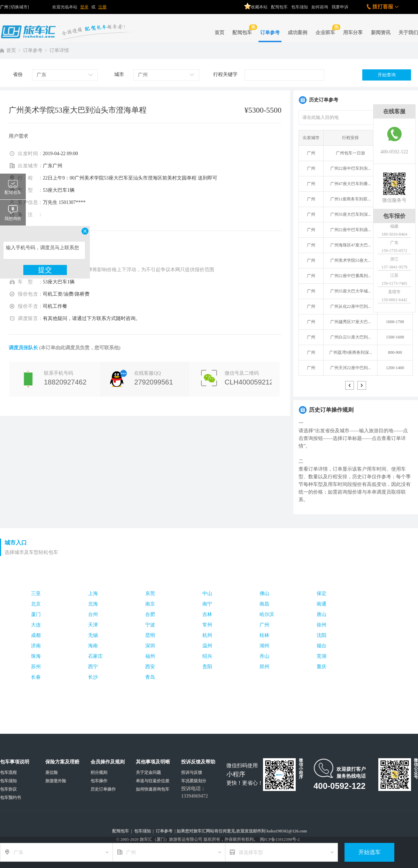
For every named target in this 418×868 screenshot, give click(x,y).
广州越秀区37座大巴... (351, 322)
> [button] (362, 385)
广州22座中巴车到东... (351, 168)
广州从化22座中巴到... (351, 306)
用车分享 (353, 33)
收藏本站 (256, 5)
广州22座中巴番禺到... (351, 276)
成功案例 (297, 33)
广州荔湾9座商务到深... (351, 352)
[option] (356, 256)
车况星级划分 (194, 781)
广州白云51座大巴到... (351, 337)
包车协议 (8, 789)
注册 (102, 7)
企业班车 (326, 30)
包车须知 (300, 7)
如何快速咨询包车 (153, 789)
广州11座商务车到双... (351, 199)
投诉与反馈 (192, 772)
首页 (219, 33)
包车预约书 (10, 798)
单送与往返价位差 (153, 781)
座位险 (52, 772)
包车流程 (8, 772)
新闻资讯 (381, 33)
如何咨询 (320, 7)
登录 (84, 7)
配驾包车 (279, 7)
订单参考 (270, 33)
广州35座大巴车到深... (351, 214)
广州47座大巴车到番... (351, 184)
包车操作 (99, 781)
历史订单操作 (103, 789)
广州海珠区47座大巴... (351, 245)
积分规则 (99, 772)
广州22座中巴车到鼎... (351, 230)
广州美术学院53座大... (351, 260)
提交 (45, 270)
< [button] (350, 385)
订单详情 (59, 50)
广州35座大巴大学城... (351, 291)
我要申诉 (340, 7)
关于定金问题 (148, 772)
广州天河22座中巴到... (351, 368)
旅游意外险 (56, 781)
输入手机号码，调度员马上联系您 (44, 250)
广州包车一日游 (350, 153)
